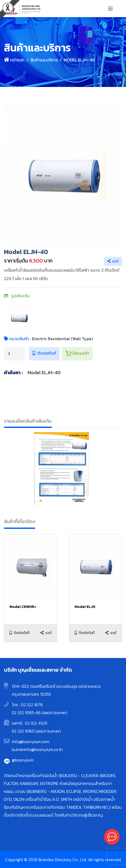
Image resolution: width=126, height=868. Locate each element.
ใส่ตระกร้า (77, 353)
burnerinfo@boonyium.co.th (37, 749)
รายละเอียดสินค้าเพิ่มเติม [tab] (28, 421)
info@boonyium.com (31, 742)
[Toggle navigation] (111, 9)
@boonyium (23, 760)
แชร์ (113, 261)
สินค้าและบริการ (44, 60)
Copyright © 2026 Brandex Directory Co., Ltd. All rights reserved (63, 860)
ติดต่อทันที (44, 353)
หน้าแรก (14, 60)
